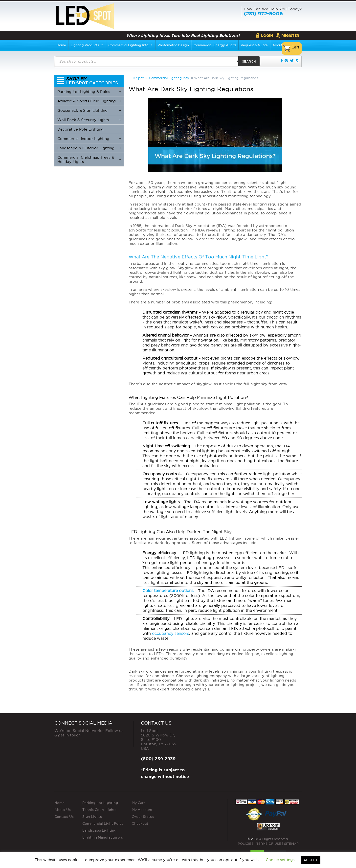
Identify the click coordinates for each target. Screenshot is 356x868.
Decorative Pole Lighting (80, 129)
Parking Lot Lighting (100, 803)
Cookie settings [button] (280, 860)
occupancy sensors (171, 633)
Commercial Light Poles (103, 823)
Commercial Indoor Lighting (89, 139)
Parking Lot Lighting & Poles (89, 92)
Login (267, 36)
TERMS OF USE (269, 844)
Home (61, 45)
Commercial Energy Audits (215, 45)
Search (249, 61)
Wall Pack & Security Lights (89, 120)
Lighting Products (87, 45)
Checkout (140, 823)
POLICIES (246, 844)
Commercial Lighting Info (131, 45)
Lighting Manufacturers (103, 837)
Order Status (143, 817)
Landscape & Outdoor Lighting (89, 148)
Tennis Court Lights (99, 810)
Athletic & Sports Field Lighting (89, 101)
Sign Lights (92, 817)
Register (290, 36)
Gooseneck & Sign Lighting (89, 110)
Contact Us (64, 817)
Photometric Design (173, 45)
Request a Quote (254, 45)
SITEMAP (291, 844)
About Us (63, 810)
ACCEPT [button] (311, 860)
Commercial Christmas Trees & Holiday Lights (89, 160)
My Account (142, 810)
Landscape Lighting (99, 830)
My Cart (138, 803)
